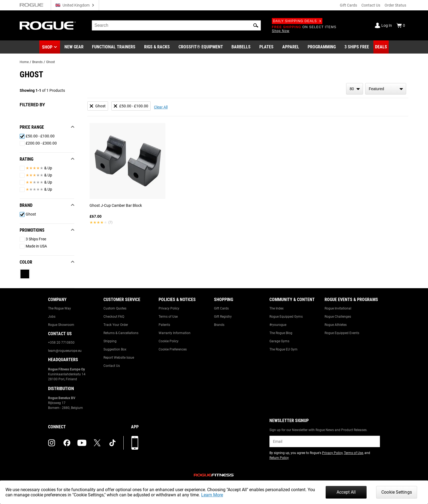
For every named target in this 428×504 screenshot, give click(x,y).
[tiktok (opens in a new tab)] (112, 443)
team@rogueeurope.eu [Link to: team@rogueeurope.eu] (65, 351)
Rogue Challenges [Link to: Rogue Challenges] (338, 317)
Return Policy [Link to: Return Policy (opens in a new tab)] (279, 458)
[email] (325, 441)
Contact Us (371, 5)
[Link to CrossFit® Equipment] (201, 47)
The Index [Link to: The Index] (277, 308)
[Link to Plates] (266, 47)
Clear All (161, 107)
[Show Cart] (401, 25)
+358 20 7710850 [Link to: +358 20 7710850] (61, 343)
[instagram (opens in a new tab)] (52, 443)
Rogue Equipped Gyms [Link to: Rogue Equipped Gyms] (286, 317)
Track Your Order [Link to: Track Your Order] (116, 325)
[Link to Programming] (322, 47)
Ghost (50, 62)
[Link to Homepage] (48, 26)
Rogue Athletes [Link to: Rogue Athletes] (336, 325)
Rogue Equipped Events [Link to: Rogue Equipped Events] (342, 333)
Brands (37, 62)
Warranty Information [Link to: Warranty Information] (175, 333)
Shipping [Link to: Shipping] (110, 341)
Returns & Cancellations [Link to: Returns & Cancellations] (121, 333)
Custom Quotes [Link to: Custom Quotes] (115, 308)
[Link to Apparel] (291, 47)
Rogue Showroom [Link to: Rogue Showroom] (61, 325)
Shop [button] (47, 47)
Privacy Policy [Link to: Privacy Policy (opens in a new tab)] (332, 453)
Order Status (395, 5)
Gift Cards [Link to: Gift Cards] (221, 308)
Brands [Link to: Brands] (219, 325)
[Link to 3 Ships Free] (357, 47)
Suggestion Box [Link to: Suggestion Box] (115, 349)
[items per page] (355, 89)
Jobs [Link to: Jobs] (52, 317)
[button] (256, 25)
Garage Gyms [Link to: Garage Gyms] (279, 341)
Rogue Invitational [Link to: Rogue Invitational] (338, 308)
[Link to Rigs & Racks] (157, 47)
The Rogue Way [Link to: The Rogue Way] (60, 308)
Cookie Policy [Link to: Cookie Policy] (169, 341)
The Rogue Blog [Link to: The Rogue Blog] (281, 333)
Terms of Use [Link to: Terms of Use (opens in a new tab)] (353, 453)
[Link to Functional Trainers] (114, 47)
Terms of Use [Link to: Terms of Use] (168, 317)
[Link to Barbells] (241, 47)
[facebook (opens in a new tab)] (67, 443)
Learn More (212, 495)
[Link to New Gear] (74, 47)
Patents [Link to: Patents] (164, 325)
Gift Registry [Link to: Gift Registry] (223, 317)
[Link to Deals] (381, 47)
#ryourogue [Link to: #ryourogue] (278, 325)
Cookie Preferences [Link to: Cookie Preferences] (173, 349)
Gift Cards (348, 5)
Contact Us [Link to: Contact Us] (112, 366)
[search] (176, 25)
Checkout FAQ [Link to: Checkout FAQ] (114, 317)
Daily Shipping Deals (297, 21)
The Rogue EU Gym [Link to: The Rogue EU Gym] (283, 349)
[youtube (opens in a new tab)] (82, 443)
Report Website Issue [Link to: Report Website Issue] (119, 358)
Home (24, 62)
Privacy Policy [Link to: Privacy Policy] (169, 308)
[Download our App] (135, 443)
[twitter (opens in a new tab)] (97, 443)
